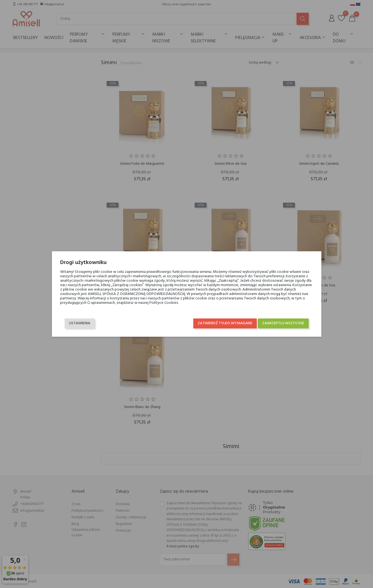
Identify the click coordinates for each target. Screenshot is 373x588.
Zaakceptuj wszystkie (283, 323)
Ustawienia (80, 323)
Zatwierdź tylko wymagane (225, 323)
